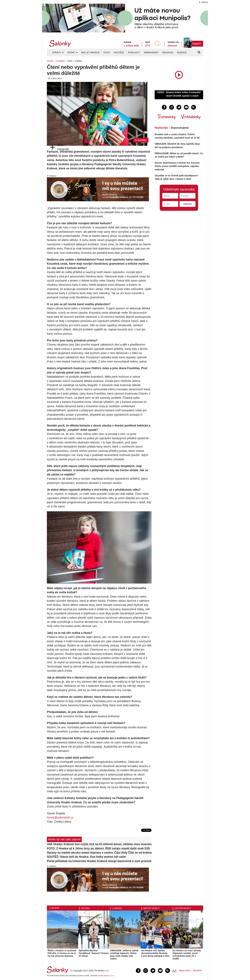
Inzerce (182, 53)
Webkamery (151, 53)
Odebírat (187, 204)
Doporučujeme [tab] (180, 128)
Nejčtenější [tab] (161, 128)
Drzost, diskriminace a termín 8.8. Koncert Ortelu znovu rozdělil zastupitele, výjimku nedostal (177, 166)
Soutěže (119, 53)
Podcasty (134, 53)
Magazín (197, 44)
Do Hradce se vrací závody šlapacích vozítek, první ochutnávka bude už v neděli (187, 954)
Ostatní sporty (183, 908)
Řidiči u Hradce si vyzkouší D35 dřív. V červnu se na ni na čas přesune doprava (62, 953)
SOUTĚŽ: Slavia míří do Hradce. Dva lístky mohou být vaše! (87, 857)
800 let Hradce (91, 53)
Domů (50, 61)
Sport (71, 53)
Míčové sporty (151, 908)
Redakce (168, 53)
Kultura (85, 908)
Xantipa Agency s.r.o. (106, 976)
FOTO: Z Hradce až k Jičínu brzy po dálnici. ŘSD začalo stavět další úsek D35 (98, 848)
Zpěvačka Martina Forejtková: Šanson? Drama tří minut (94, 953)
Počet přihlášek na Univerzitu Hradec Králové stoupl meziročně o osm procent (99, 861)
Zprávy (57, 53)
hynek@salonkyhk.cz (60, 818)
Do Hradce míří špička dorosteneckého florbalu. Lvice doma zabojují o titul (155, 953)
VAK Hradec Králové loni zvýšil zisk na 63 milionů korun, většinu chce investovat (99, 844)
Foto (107, 53)
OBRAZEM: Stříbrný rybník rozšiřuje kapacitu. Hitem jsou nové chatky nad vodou (124, 954)
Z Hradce (60, 61)
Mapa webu (185, 970)
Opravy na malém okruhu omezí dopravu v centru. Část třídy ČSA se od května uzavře (99, 853)
